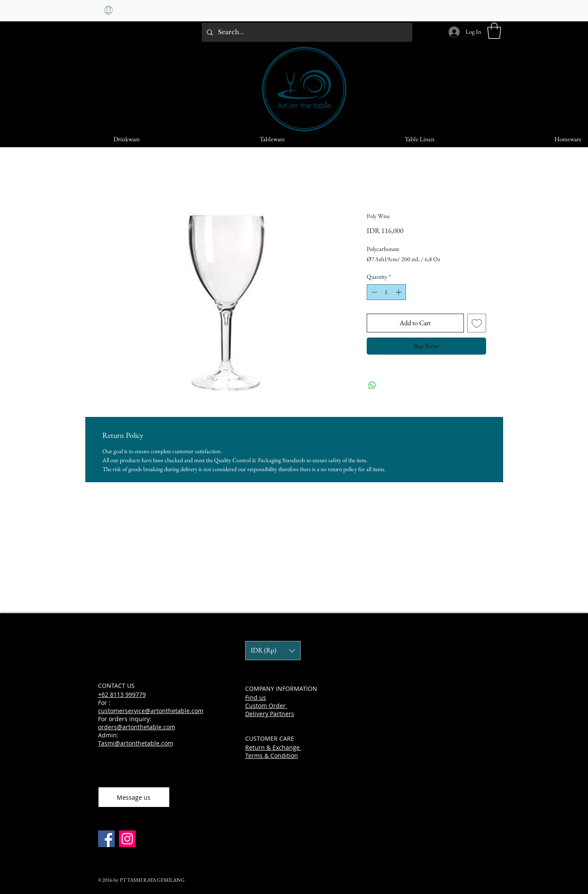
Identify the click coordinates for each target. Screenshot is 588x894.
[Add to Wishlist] (477, 323)
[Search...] (306, 32)
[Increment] (399, 292)
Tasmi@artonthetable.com (136, 743)
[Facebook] (106, 839)
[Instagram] (127, 839)
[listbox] (273, 651)
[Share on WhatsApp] (372, 385)
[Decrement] (373, 292)
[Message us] (134, 797)
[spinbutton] (386, 292)
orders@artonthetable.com (137, 727)
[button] (494, 31)
